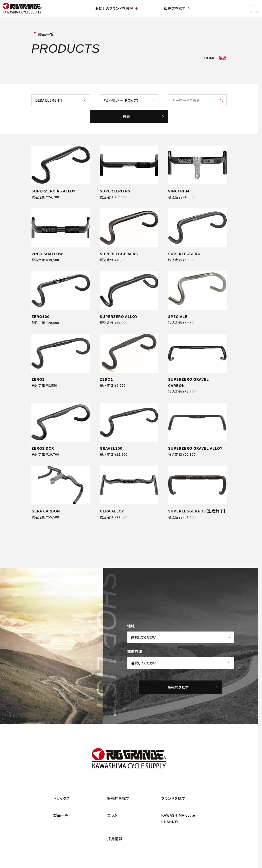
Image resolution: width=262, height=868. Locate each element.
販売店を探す (176, 9)
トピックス (61, 812)
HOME (210, 58)
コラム (112, 829)
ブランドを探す (173, 812)
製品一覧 (61, 829)
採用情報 (115, 852)
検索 (143, 118)
